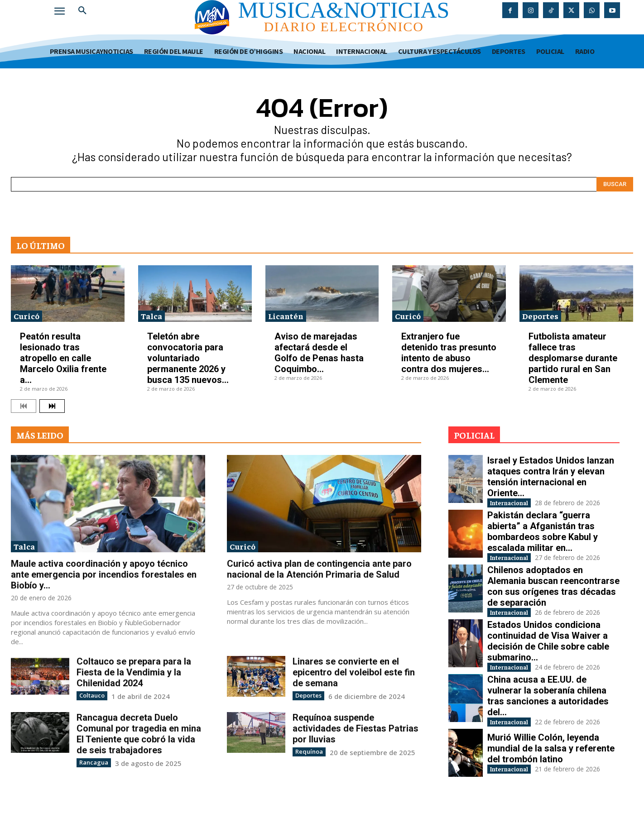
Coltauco (91, 695)
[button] (82, 11)
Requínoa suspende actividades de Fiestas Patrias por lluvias (356, 728)
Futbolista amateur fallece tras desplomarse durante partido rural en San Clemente (573, 358)
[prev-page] (24, 406)
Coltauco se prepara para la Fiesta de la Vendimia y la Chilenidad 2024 (134, 672)
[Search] (615, 184)
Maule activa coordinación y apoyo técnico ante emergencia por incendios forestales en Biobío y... (104, 574)
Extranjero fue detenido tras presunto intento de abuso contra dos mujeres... (449, 353)
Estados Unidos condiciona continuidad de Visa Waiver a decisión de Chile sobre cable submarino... (548, 648)
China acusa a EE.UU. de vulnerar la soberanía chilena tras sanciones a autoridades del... (548, 705)
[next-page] (52, 406)
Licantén (286, 316)
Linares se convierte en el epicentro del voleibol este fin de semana (354, 672)
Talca (151, 316)
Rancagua (92, 762)
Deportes (540, 316)
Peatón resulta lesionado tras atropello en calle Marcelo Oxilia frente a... (63, 358)
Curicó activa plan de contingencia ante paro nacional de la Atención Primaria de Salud (319, 569)
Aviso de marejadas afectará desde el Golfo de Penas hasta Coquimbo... (319, 353)
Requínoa (307, 751)
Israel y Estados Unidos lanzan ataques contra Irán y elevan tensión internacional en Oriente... (551, 477)
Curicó (26, 316)
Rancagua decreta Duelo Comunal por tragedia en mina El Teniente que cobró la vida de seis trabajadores (139, 733)
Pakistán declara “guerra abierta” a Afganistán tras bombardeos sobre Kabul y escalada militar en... (543, 534)
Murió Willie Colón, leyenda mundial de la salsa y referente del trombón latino (551, 759)
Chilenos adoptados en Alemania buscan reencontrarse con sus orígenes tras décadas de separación (553, 591)
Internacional (518, 504)
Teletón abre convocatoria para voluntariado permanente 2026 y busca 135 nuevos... (188, 358)
